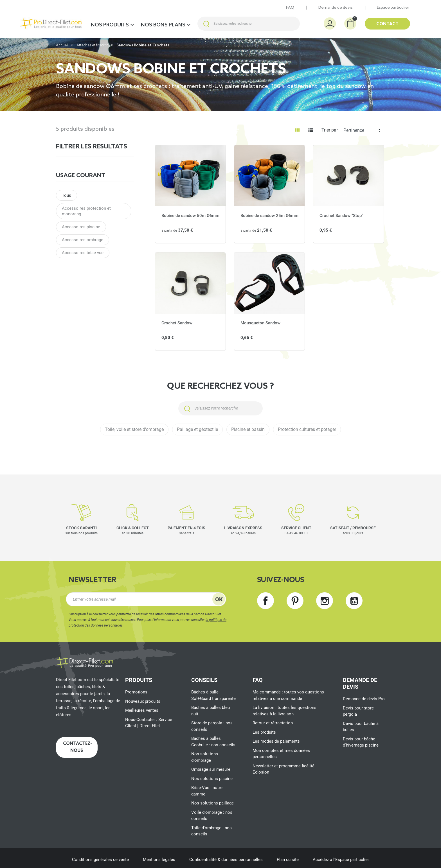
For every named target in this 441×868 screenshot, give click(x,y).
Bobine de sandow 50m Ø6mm (190, 216)
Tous (67, 195)
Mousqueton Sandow (260, 323)
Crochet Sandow (177, 323)
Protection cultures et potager (307, 429)
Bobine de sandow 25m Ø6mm (269, 216)
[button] (350, 23)
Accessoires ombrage (83, 240)
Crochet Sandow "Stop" (341, 216)
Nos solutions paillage (212, 803)
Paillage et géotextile (197, 429)
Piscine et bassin (248, 429)
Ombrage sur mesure (211, 769)
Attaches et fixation (93, 45)
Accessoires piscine (81, 227)
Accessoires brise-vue (83, 253)
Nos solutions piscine (212, 779)
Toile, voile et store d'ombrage (134, 429)
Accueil (62, 45)
